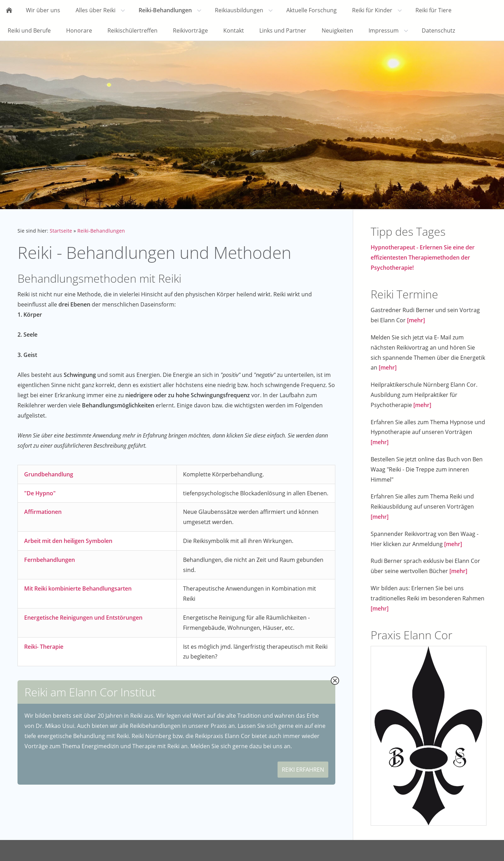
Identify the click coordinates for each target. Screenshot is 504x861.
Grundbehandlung (49, 474)
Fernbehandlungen (50, 560)
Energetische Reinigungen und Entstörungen (83, 618)
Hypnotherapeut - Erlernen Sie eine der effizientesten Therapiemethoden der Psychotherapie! (423, 257)
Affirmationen (43, 512)
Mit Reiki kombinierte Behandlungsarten (78, 588)
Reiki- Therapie (44, 647)
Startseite (61, 231)
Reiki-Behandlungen (101, 231)
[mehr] (416, 320)
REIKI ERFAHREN (303, 770)
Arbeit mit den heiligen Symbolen (68, 541)
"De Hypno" (40, 493)
